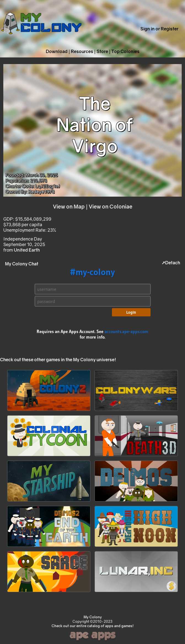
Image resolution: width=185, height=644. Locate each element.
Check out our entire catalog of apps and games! (93, 626)
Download (57, 51)
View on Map (69, 206)
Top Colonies (125, 51)
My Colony (93, 617)
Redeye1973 (41, 192)
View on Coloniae (111, 206)
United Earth (27, 250)
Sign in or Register (159, 29)
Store (102, 51)
